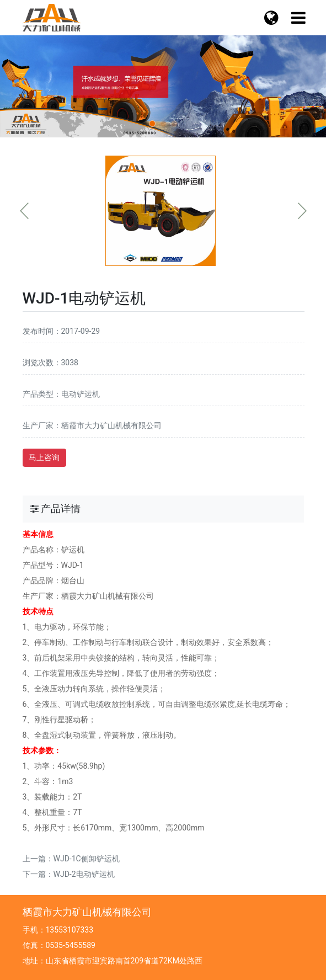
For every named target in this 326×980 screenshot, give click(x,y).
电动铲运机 (81, 394)
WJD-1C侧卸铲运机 (87, 859)
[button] (152, 124)
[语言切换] (299, 18)
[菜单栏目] (272, 18)
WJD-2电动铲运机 (84, 874)
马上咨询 (44, 457)
